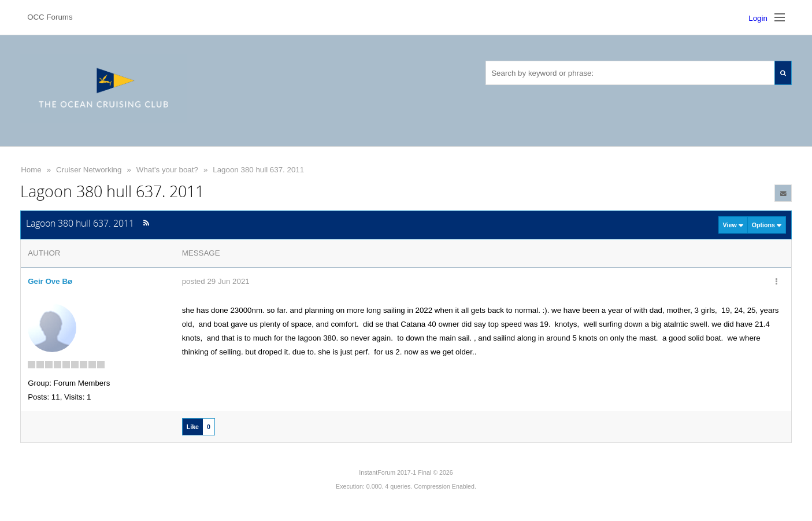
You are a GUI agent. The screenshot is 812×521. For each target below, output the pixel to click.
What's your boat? (167, 170)
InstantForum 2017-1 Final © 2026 (406, 472)
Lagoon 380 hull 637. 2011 (258, 170)
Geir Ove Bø (50, 281)
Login (758, 18)
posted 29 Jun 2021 (216, 281)
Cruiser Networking (89, 170)
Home (31, 170)
